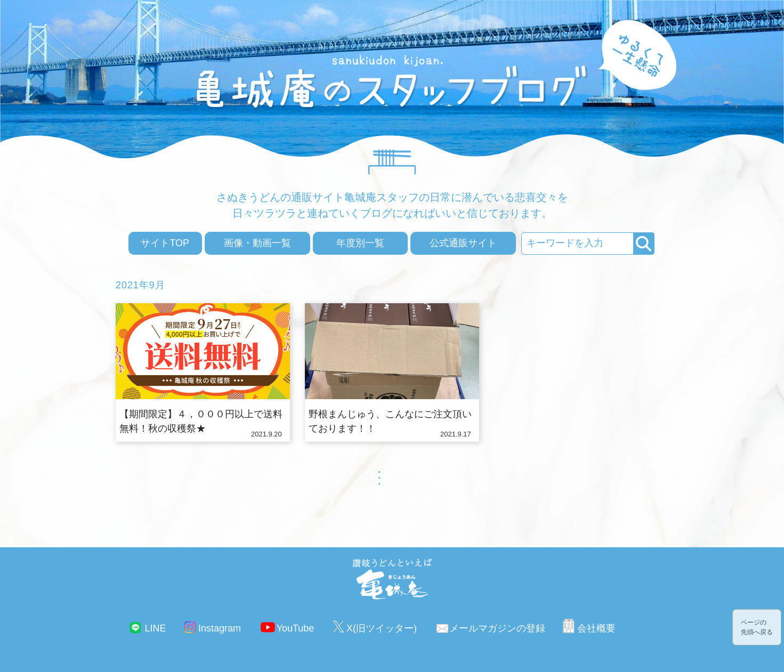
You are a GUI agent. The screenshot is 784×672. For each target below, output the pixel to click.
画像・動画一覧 (257, 243)
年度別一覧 (360, 243)
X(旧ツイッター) (382, 628)
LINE (155, 628)
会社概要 (596, 628)
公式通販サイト (463, 243)
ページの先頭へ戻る (757, 627)
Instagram (220, 628)
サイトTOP (165, 243)
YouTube (296, 628)
